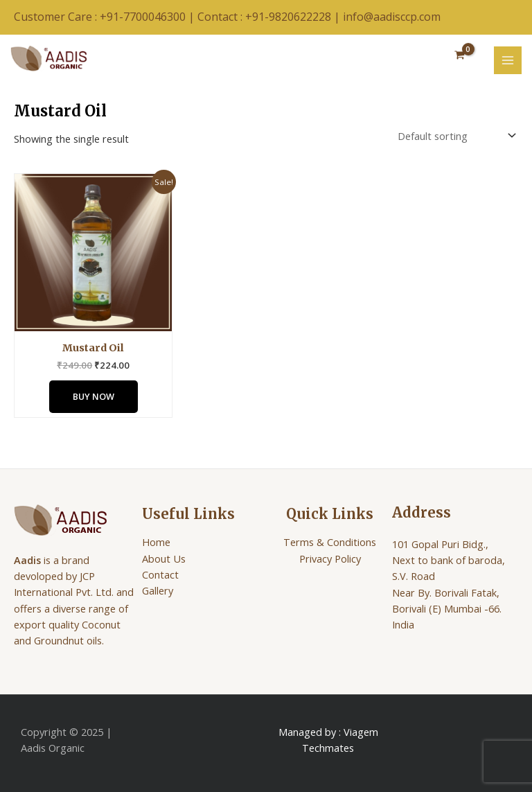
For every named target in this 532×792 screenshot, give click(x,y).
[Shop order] (455, 136)
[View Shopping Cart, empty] (460, 56)
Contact (160, 574)
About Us (164, 558)
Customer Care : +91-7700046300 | (106, 17)
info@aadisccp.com (392, 17)
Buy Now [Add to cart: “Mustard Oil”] (94, 396)
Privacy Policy (330, 558)
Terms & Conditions (330, 542)
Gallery (158, 590)
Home (156, 542)
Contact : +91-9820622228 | (270, 17)
